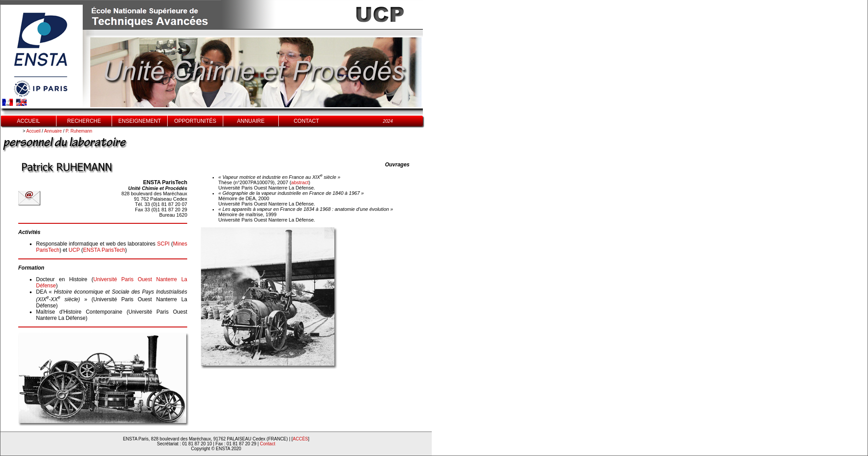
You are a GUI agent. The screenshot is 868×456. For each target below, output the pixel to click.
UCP (74, 250)
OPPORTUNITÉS (195, 121)
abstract (300, 182)
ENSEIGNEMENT (140, 121)
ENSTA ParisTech (104, 250)
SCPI (163, 244)
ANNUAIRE (251, 121)
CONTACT (306, 121)
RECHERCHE (84, 121)
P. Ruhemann (79, 131)
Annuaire (53, 131)
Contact (268, 444)
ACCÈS (300, 439)
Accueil (33, 131)
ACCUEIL (28, 121)
